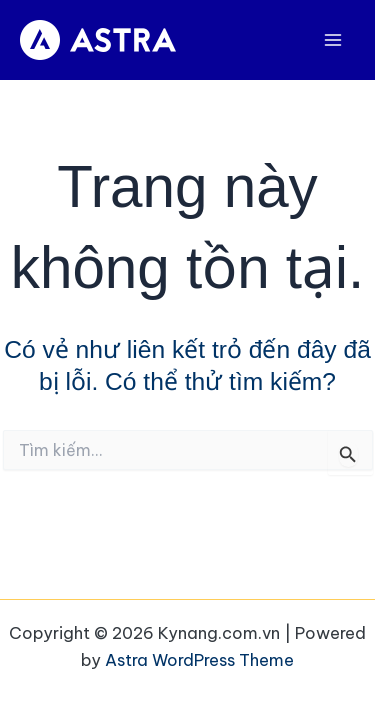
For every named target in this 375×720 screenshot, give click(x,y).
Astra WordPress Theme (199, 660)
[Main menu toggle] (332, 40)
